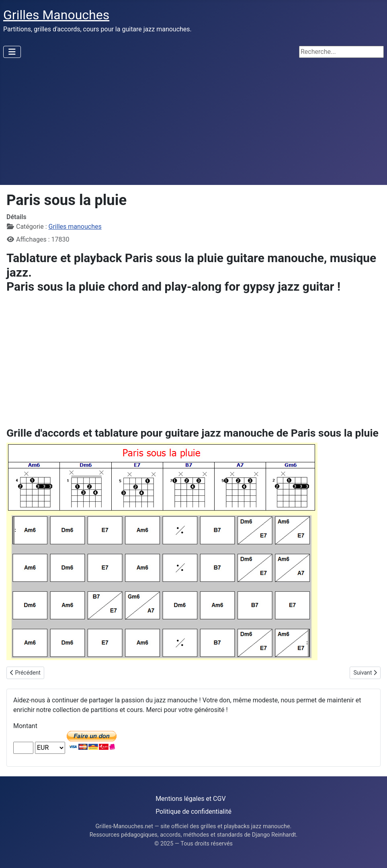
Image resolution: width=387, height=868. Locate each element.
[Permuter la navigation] (12, 52)
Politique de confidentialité (193, 812)
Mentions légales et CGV (190, 799)
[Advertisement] (193, 125)
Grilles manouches (75, 227)
